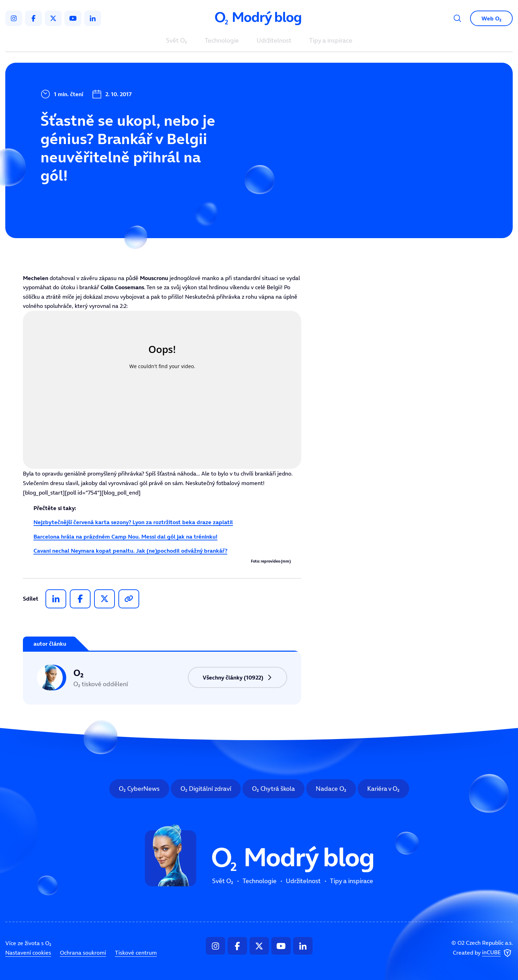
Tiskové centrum (136, 953)
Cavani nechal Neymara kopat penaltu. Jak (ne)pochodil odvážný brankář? (130, 551)
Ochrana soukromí (83, 953)
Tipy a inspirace (331, 41)
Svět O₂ (177, 41)
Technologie (222, 41)
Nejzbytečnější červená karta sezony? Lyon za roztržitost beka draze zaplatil (133, 522)
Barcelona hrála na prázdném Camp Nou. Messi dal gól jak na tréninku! (125, 536)
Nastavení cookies (28, 953)
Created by (483, 953)
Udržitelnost (274, 41)
